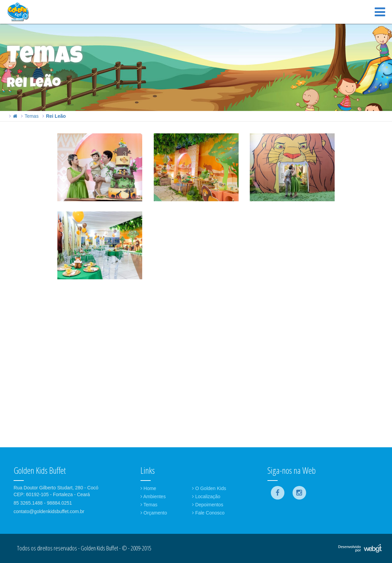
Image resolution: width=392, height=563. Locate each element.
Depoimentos (208, 505)
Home (148, 488)
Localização (206, 496)
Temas (31, 116)
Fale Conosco (208, 513)
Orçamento (154, 513)
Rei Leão (56, 116)
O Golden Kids (209, 488)
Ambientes (153, 496)
